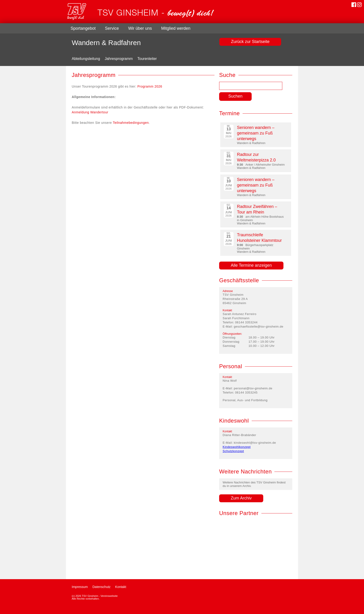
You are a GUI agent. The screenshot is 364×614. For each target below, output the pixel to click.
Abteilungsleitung (86, 59)
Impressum (80, 587)
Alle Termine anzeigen (251, 265)
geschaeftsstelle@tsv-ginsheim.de (258, 327)
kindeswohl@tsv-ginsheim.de (255, 443)
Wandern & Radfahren (106, 43)
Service (112, 28)
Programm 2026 (150, 86)
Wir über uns (140, 28)
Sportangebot (83, 28)
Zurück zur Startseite (250, 42)
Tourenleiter (147, 59)
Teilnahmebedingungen (131, 123)
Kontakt (121, 587)
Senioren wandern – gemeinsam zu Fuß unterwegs (256, 133)
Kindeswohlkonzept (237, 447)
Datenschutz (101, 587)
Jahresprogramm (119, 59)
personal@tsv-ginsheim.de (253, 388)
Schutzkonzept (233, 451)
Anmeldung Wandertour (90, 112)
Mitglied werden (176, 28)
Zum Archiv (241, 498)
